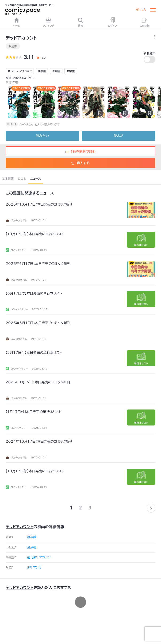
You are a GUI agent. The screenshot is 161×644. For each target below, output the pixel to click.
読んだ (118, 136)
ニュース (36, 179)
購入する (80, 163)
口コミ (22, 179)
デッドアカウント (19, 527)
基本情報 (8, 179)
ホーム (16, 22)
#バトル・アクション (20, 71)
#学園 (42, 71)
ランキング (49, 22)
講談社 (32, 547)
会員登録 (145, 22)
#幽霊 (56, 71)
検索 (80, 22)
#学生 (71, 71)
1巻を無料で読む (81, 152)
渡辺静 (13, 46)
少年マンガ (34, 567)
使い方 (141, 10)
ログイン (112, 22)
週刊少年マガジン (39, 557)
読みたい (42, 136)
